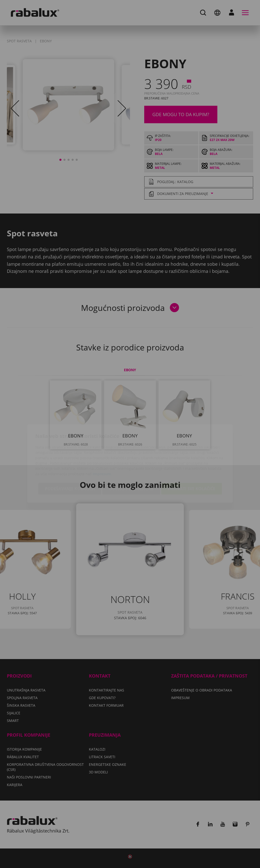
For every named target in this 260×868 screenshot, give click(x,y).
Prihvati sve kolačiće (192, 459)
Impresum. (102, 444)
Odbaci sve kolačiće (131, 459)
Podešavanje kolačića (70, 459)
